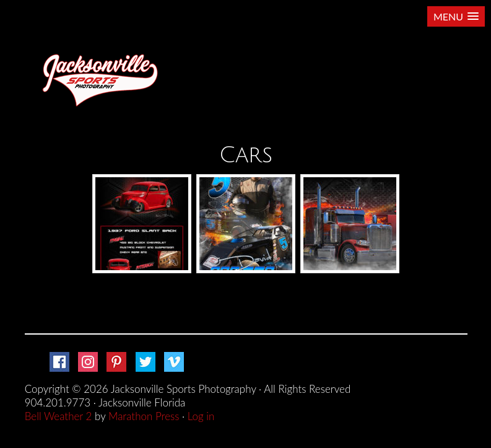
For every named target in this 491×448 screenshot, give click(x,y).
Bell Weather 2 (59, 416)
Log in (201, 416)
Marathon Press (144, 416)
